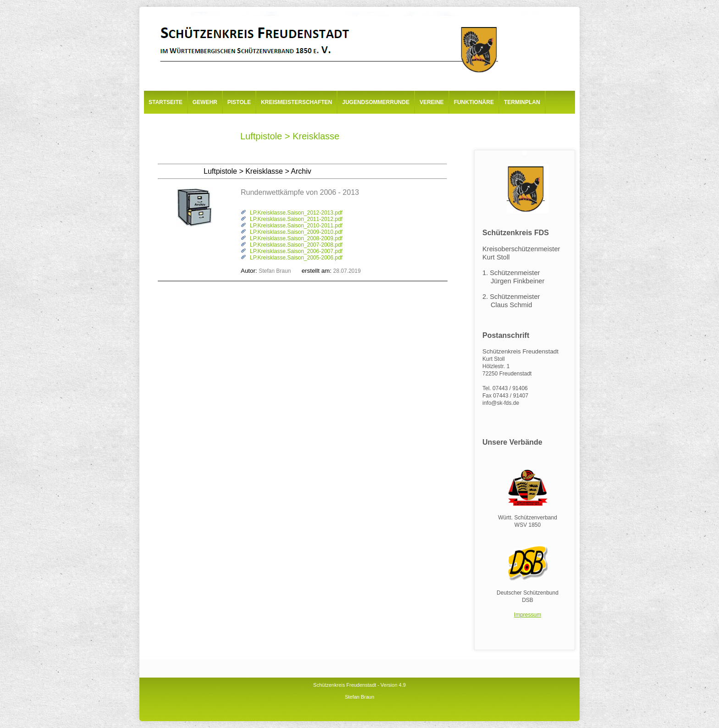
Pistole (239, 102)
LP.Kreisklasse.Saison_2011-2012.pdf (296, 219)
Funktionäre (474, 102)
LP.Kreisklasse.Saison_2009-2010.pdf (296, 232)
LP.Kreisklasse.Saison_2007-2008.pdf (296, 245)
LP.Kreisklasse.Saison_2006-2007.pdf (296, 251)
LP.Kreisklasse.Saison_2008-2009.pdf (296, 238)
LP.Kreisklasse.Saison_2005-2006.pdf (296, 258)
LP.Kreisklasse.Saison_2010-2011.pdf (296, 226)
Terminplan (522, 102)
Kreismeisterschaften (296, 102)
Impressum (528, 615)
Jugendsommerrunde (376, 102)
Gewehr (205, 102)
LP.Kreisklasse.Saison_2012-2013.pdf (296, 213)
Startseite (166, 102)
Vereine (432, 102)
